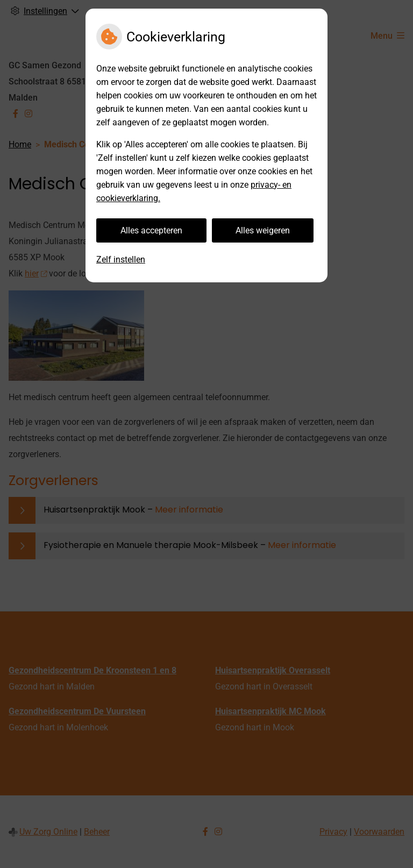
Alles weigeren (263, 230)
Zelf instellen (121, 259)
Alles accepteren (151, 230)
